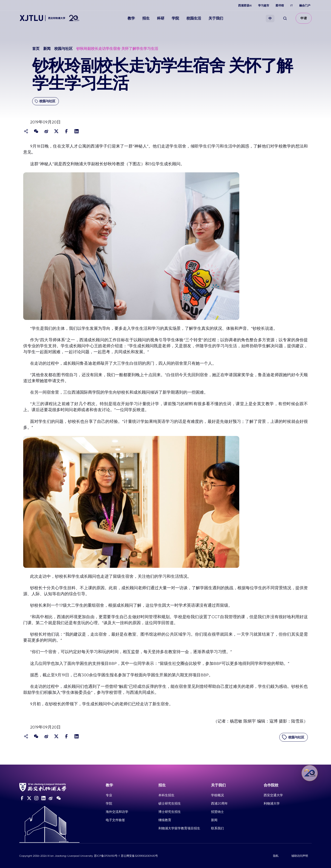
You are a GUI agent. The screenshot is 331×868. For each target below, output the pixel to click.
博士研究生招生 (170, 812)
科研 (161, 18)
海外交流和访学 (117, 812)
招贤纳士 (217, 812)
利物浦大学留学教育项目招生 (179, 828)
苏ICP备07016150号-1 (107, 856)
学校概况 (217, 795)
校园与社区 (63, 49)
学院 (175, 18)
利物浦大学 (272, 803)
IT (292, 6)
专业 (109, 795)
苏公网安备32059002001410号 (139, 856)
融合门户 (305, 6)
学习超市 (264, 6)
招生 (146, 18)
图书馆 (280, 6)
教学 (131, 18)
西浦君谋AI (245, 6)
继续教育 (165, 820)
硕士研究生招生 (170, 803)
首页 (36, 49)
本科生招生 (166, 795)
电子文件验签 (115, 820)
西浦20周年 (219, 803)
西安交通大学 (273, 795)
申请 (304, 18)
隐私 (276, 856)
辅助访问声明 (300, 856)
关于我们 (216, 18)
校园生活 (194, 18)
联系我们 (217, 828)
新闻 (47, 49)
